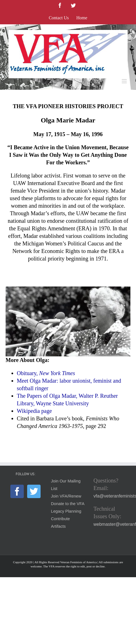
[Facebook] (17, 491)
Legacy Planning (66, 511)
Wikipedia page (34, 411)
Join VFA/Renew (66, 496)
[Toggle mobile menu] (125, 81)
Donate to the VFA (68, 504)
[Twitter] (34, 491)
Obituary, (46, 373)
